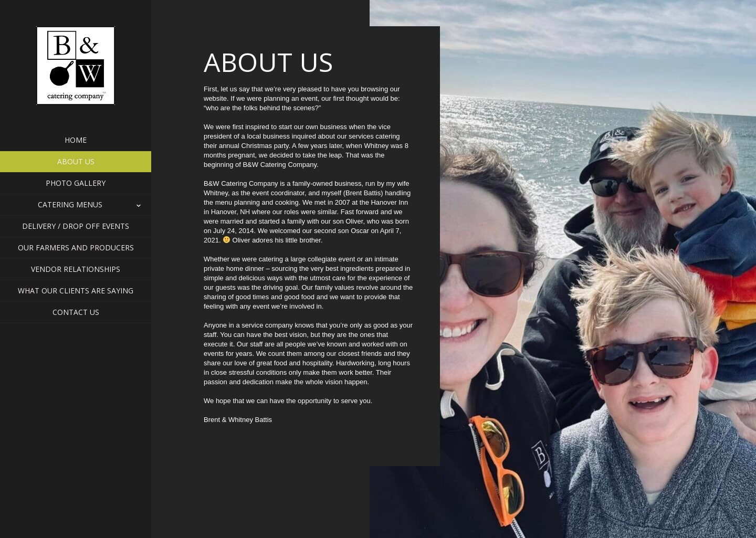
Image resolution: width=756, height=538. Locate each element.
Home (76, 140)
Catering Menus (76, 205)
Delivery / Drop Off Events (76, 226)
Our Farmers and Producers (76, 247)
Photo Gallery (76, 183)
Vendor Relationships (76, 269)
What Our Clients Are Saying (76, 291)
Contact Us (76, 312)
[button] (76, 205)
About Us (76, 161)
